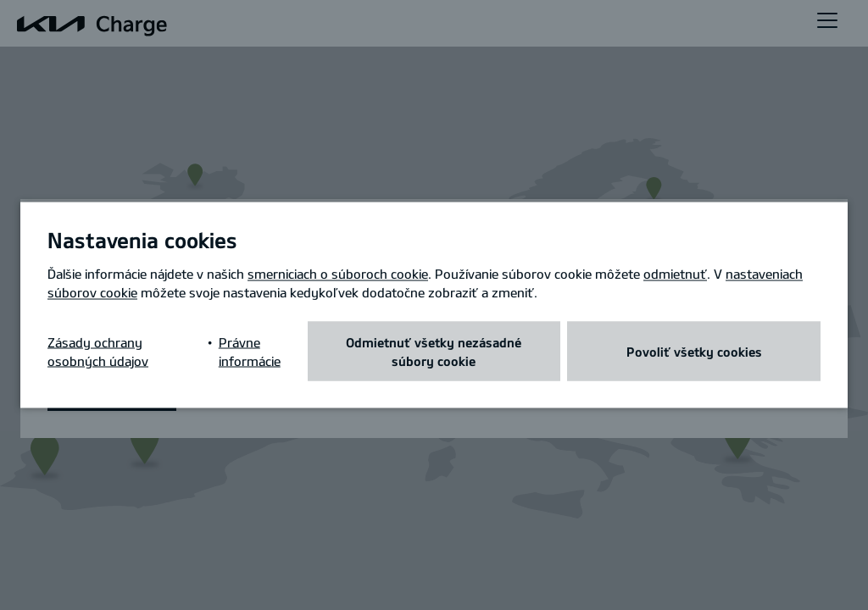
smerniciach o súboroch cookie (338, 274)
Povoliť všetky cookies (694, 352)
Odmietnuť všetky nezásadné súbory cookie (434, 352)
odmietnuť (675, 274)
